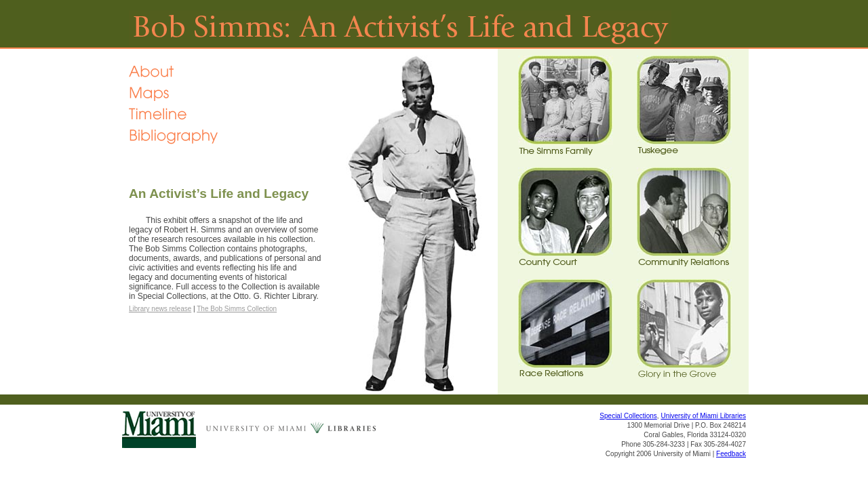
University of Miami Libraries (703, 416)
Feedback (731, 454)
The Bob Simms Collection (237, 309)
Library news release (160, 309)
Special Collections (628, 416)
